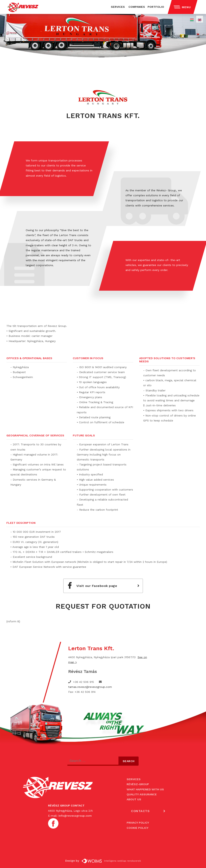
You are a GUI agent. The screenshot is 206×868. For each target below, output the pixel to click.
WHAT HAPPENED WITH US (145, 789)
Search (129, 761)
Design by (73, 861)
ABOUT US (134, 799)
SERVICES (118, 7)
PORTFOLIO (156, 7)
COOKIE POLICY (137, 828)
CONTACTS (140, 811)
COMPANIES (137, 7)
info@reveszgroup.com (75, 816)
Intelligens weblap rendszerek (111, 861)
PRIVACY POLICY (138, 823)
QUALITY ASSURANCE (142, 794)
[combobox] (93, 761)
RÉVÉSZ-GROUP (138, 784)
